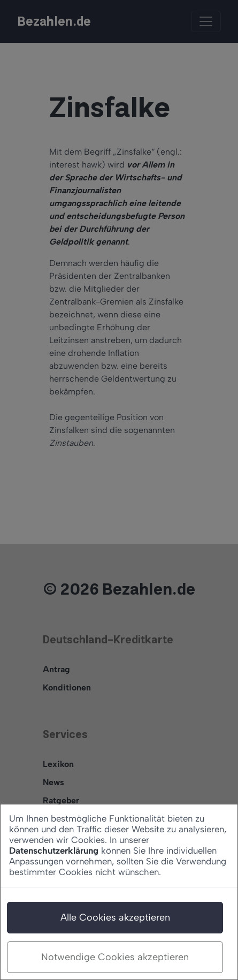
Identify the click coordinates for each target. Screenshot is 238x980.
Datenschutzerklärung (54, 850)
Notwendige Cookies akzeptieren (115, 957)
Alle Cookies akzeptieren (115, 917)
